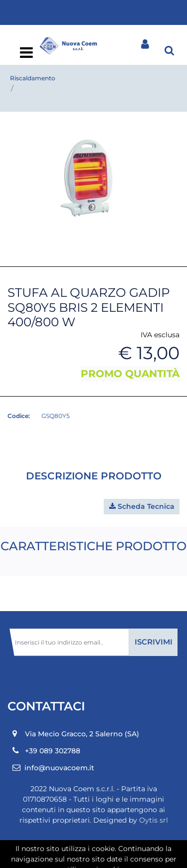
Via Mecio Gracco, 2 (82, 734)
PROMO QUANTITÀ (130, 374)
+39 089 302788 (53, 751)
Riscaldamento (33, 78)
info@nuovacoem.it (59, 768)
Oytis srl (154, 820)
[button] (170, 50)
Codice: (19, 416)
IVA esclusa (160, 335)
